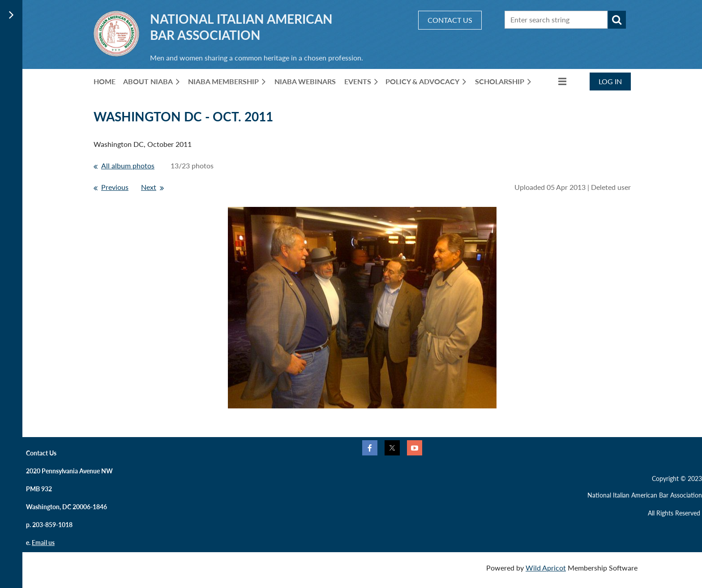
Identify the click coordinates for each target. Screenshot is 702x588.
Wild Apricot (546, 568)
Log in (610, 81)
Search (617, 20)
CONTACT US (450, 20)
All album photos (128, 165)
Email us (43, 543)
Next (149, 187)
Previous (115, 187)
